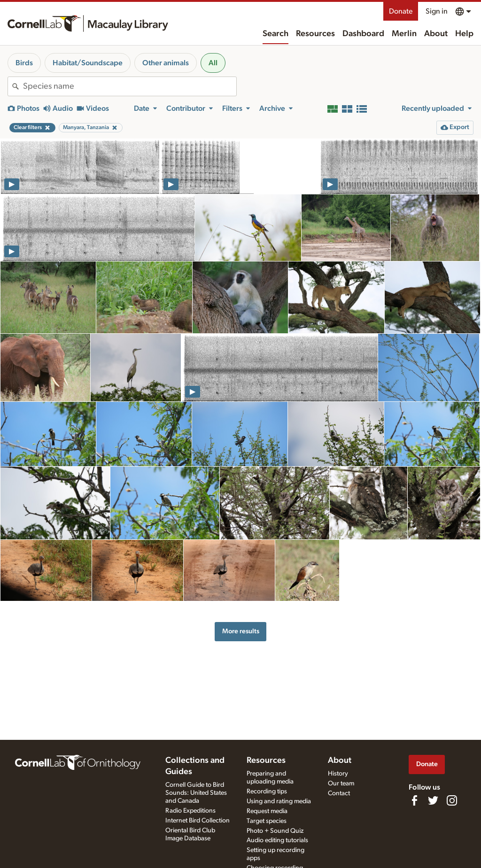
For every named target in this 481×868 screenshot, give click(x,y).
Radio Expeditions (190, 811)
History (338, 774)
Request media (267, 811)
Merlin (404, 34)
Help (464, 34)
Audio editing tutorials (277, 840)
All (213, 63)
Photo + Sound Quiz (275, 831)
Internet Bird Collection (198, 821)
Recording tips (267, 791)
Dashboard (363, 34)
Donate (401, 11)
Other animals (166, 63)
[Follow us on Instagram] (452, 800)
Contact (339, 793)
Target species (267, 821)
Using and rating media (279, 801)
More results (241, 631)
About (436, 34)
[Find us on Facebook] (414, 800)
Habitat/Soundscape (88, 63)
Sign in (437, 11)
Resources (315, 34)
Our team (341, 784)
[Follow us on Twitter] (433, 800)
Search (275, 34)
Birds (24, 63)
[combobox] (130, 86)
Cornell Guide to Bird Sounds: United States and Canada (196, 793)
